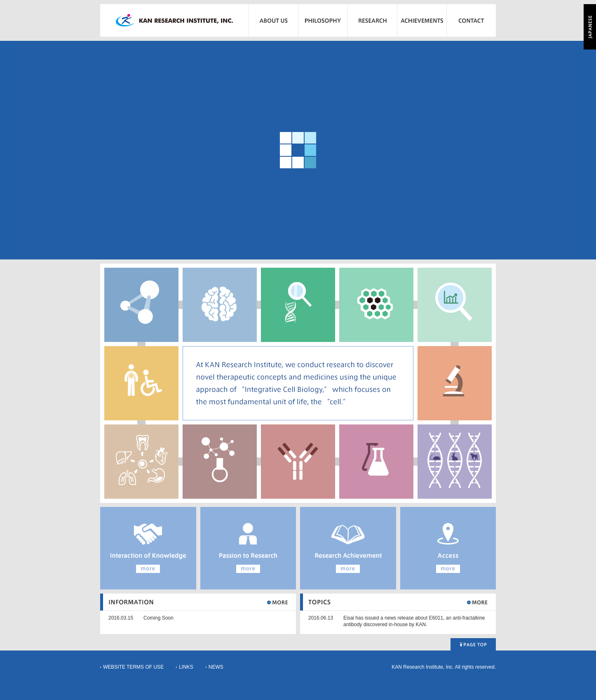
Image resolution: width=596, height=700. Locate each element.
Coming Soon (158, 618)
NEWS (216, 667)
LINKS (186, 667)
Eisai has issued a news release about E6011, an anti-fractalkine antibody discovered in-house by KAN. (414, 621)
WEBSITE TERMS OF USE (133, 667)
